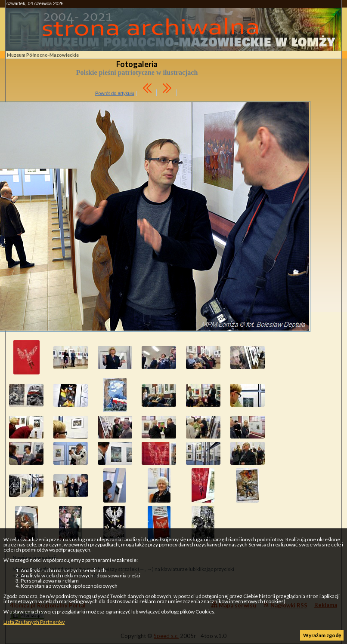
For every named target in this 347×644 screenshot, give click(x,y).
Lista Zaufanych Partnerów (34, 622)
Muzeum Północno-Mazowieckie (43, 55)
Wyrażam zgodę (322, 635)
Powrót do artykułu (115, 93)
